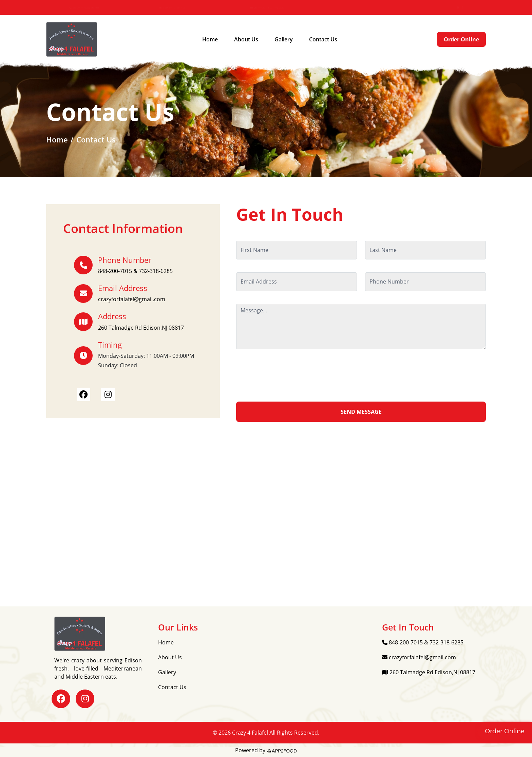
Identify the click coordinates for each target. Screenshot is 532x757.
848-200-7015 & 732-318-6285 (89, 8)
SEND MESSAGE (361, 412)
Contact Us (323, 39)
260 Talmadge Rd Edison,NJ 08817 (272, 8)
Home (210, 39)
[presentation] (288, 375)
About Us (246, 39)
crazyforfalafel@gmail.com (177, 8)
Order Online (461, 39)
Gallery (284, 39)
